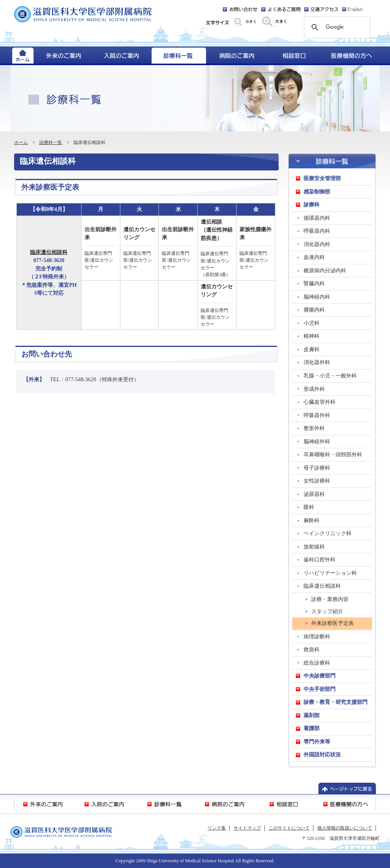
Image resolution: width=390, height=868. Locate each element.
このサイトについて (289, 828)
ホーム (21, 142)
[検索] (336, 27)
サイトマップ (247, 828)
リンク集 (217, 828)
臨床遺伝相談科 (49, 252)
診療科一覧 (51, 142)
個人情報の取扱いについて (345, 828)
